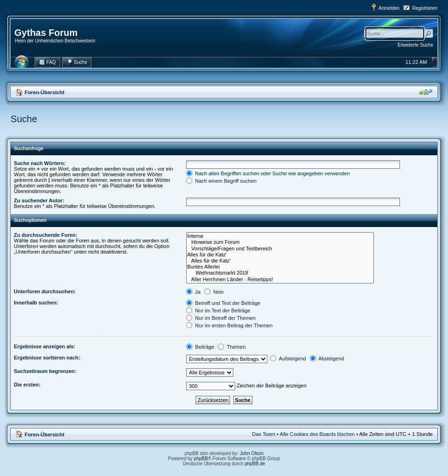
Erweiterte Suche (415, 45)
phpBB (201, 459)
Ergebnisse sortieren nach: (47, 358)
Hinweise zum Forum (280, 242)
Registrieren (425, 8)
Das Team (263, 434)
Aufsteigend (288, 359)
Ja (193, 292)
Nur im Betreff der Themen (221, 318)
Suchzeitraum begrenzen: (45, 371)
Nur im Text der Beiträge (218, 310)
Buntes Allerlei (280, 267)
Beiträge (200, 347)
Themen (232, 347)
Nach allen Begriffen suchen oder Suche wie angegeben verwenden (268, 173)
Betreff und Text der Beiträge (223, 303)
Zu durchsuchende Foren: (46, 235)
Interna (280, 236)
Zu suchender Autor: (39, 200)
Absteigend (327, 359)
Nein (214, 292)
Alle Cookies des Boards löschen (318, 434)
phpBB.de (255, 464)
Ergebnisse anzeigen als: (45, 346)
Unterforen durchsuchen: (45, 291)
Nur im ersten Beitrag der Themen (229, 325)
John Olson (252, 453)
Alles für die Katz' (280, 255)
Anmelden (389, 8)
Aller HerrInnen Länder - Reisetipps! (280, 279)
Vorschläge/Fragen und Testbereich (280, 249)
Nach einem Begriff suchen (221, 181)
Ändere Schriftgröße (426, 92)
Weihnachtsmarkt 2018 (280, 273)
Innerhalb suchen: (36, 303)
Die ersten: (27, 385)
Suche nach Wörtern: (40, 163)
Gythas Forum (46, 33)
